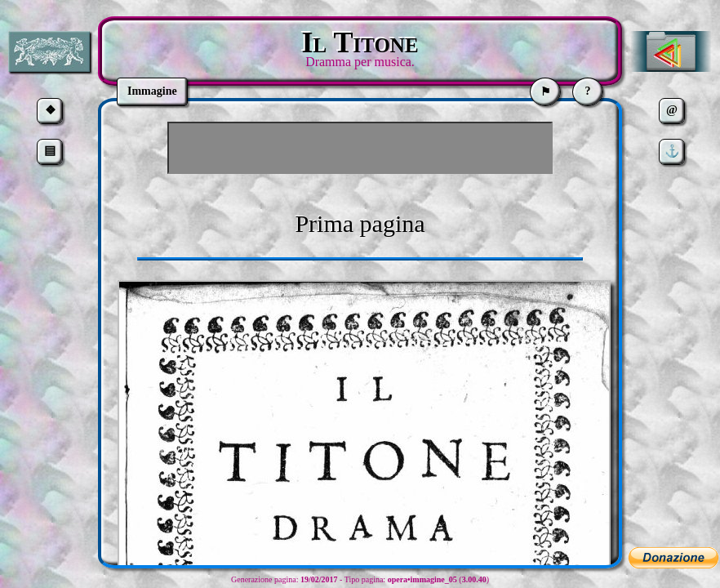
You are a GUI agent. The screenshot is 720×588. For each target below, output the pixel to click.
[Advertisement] (360, 148)
